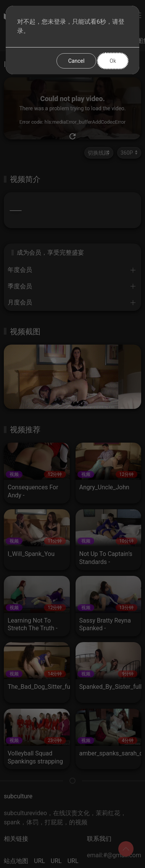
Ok (113, 61)
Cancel (77, 61)
